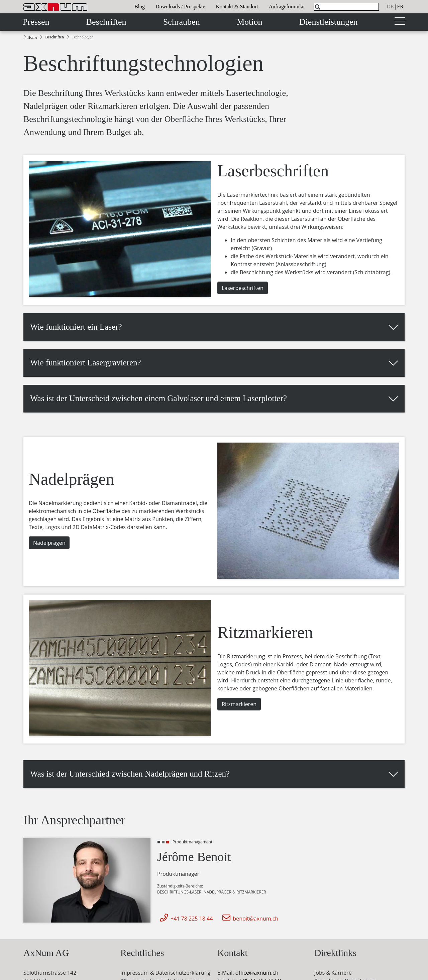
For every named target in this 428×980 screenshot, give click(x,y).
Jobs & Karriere (333, 973)
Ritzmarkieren (239, 704)
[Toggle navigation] (400, 22)
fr (400, 7)
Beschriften (106, 22)
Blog (140, 7)
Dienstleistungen (329, 22)
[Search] (318, 7)
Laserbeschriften (243, 288)
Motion (250, 22)
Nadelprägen (49, 543)
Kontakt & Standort (237, 7)
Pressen (36, 22)
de (390, 7)
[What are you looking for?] (346, 7)
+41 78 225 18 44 (185, 919)
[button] (214, 327)
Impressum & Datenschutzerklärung (165, 973)
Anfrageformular (287, 7)
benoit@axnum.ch (249, 919)
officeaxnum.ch (257, 973)
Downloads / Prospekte (180, 7)
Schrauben (182, 22)
